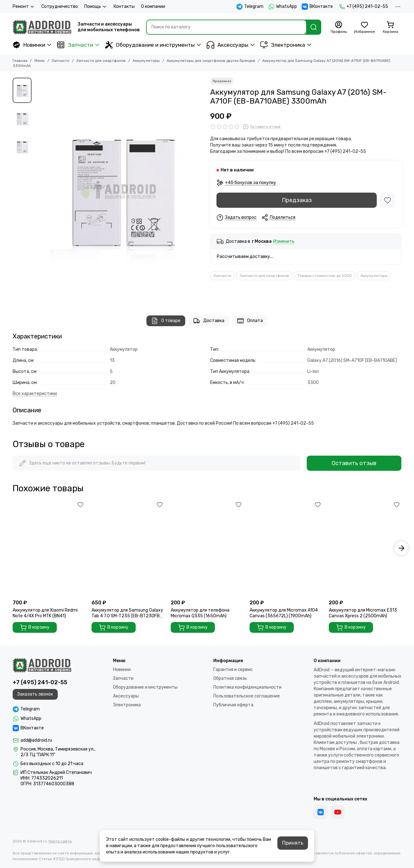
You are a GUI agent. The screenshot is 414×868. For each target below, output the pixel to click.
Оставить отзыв (354, 463)
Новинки (29, 45)
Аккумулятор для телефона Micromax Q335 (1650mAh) (200, 613)
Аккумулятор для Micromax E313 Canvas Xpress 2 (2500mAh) (363, 613)
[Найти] (314, 27)
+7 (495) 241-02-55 (364, 7)
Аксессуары (228, 45)
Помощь (96, 7)
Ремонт (24, 7)
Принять (293, 843)
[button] (401, 548)
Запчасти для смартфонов (101, 61)
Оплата (250, 321)
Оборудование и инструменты (150, 45)
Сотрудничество (60, 6)
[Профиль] (339, 27)
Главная (20, 61)
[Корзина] (390, 27)
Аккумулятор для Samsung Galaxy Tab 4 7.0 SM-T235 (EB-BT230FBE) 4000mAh (128, 613)
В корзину (35, 627)
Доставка (209, 321)
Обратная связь (230, 678)
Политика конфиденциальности (247, 687)
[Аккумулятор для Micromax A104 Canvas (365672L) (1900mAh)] (286, 548)
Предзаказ (297, 200)
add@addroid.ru (36, 740)
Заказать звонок (35, 694)
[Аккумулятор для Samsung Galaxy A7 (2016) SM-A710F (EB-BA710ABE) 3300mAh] (119, 190)
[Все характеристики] (35, 394)
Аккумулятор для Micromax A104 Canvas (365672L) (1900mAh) (284, 613)
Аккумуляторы (146, 61)
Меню (40, 61)
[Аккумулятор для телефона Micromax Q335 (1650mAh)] (207, 548)
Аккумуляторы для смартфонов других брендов (211, 61)
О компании (153, 6)
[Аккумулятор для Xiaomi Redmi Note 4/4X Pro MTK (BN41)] (49, 548)
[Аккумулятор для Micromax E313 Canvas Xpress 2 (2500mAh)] (365, 548)
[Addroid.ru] (42, 27)
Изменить (284, 242)
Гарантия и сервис (233, 670)
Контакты (124, 6)
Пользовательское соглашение (247, 696)
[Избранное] (364, 27)
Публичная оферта (233, 705)
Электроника (283, 45)
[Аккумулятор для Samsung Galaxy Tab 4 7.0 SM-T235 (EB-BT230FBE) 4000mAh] (128, 548)
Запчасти (75, 45)
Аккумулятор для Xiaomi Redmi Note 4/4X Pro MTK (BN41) (45, 613)
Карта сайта (60, 841)
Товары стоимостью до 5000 (325, 276)
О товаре (166, 321)
